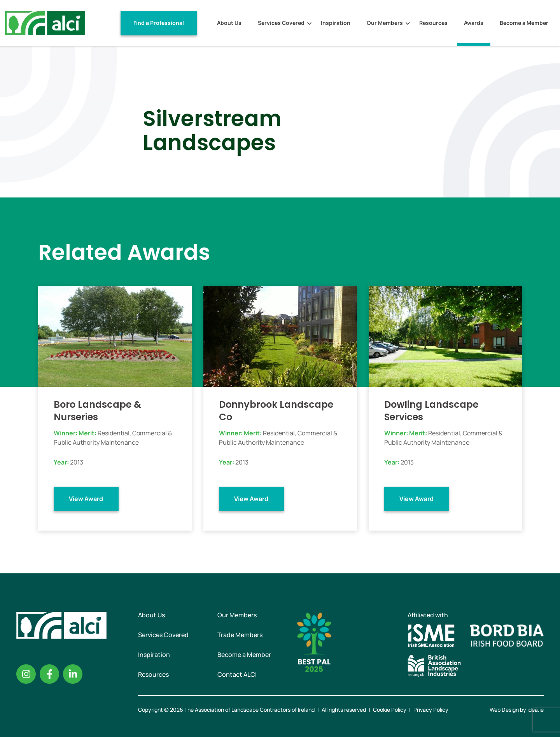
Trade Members (240, 635)
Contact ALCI (237, 674)
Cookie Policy (390, 710)
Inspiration (336, 23)
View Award (86, 499)
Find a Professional (159, 23)
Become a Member (524, 23)
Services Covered (281, 23)
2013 (77, 462)
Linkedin (73, 674)
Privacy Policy (431, 710)
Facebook (49, 674)
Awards (474, 23)
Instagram (26, 674)
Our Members (385, 23)
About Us (229, 23)
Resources (433, 23)
